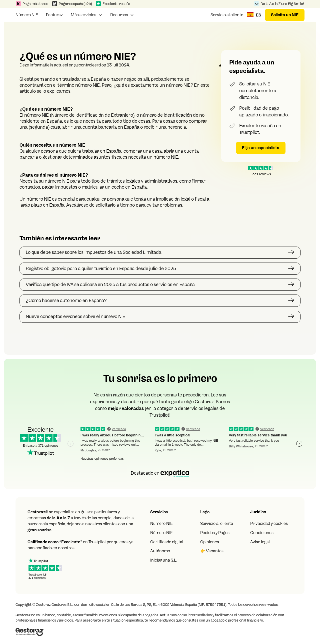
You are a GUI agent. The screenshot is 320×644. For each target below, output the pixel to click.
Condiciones (262, 533)
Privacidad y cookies (269, 523)
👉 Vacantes (212, 551)
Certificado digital (167, 542)
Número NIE (27, 15)
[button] (86, 14)
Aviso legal (260, 542)
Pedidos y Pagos (215, 533)
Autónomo (160, 551)
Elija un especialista (261, 148)
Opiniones (210, 542)
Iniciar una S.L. (164, 560)
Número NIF (161, 533)
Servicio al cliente (227, 15)
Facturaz (54, 15)
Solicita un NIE (285, 15)
